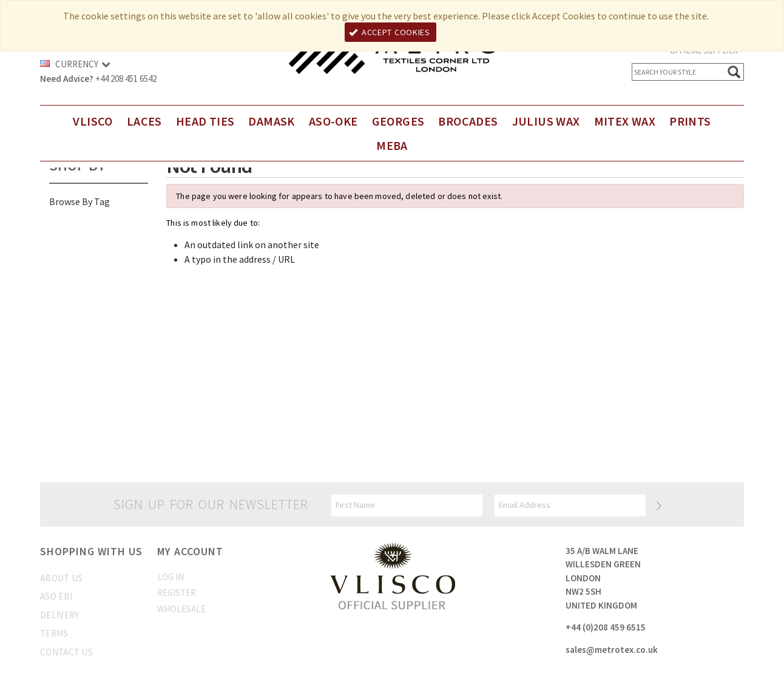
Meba (392, 145)
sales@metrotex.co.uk (612, 650)
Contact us (66, 652)
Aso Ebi (56, 596)
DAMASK (271, 121)
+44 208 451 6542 (126, 79)
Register (177, 593)
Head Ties (205, 121)
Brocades (468, 121)
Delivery (59, 615)
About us (61, 578)
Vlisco (93, 121)
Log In (171, 577)
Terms (54, 633)
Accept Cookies (390, 32)
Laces (144, 121)
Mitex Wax (625, 121)
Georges (398, 121)
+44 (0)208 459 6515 (606, 627)
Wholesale (181, 609)
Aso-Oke (333, 121)
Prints (690, 121)
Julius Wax (546, 121)
